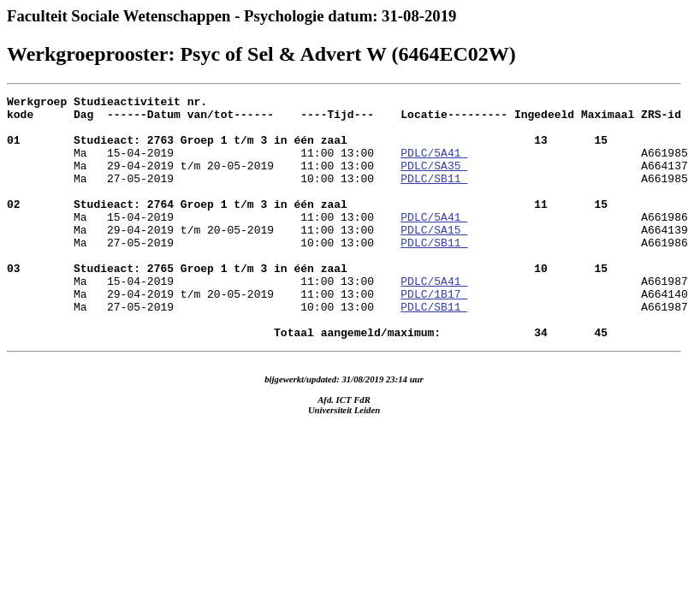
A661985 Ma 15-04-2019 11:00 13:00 (347, 219)
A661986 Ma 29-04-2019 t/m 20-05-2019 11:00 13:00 (347, 250)
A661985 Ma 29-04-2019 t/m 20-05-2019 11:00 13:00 (347, 173)
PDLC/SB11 (434, 196)
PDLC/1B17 (434, 335)
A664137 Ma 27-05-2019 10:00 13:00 (347, 188)
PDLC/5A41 (434, 165)
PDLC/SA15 (434, 258)
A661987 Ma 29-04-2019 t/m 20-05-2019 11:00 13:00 (347, 327)
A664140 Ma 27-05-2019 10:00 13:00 (347, 342)
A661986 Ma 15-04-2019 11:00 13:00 (347, 296)
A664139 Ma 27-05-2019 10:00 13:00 (347, 265)
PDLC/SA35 (434, 181)
